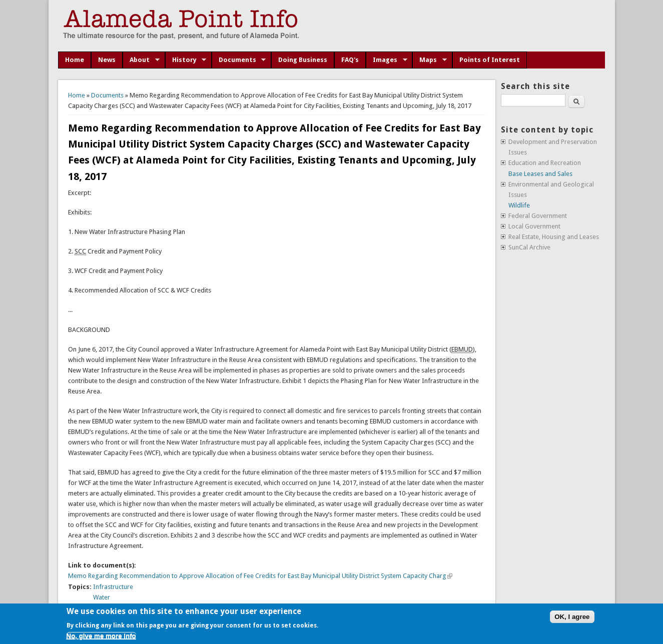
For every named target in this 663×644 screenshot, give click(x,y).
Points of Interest (490, 60)
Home (75, 60)
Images (387, 60)
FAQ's (350, 60)
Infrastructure (113, 587)
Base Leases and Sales (540, 174)
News (107, 60)
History (186, 60)
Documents (239, 60)
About (141, 60)
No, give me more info (101, 636)
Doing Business (303, 60)
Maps (430, 60)
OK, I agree (572, 617)
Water (102, 597)
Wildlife (519, 205)
